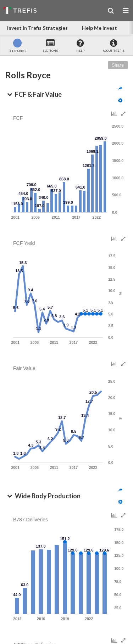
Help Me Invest (99, 28)
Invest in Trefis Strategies (37, 28)
